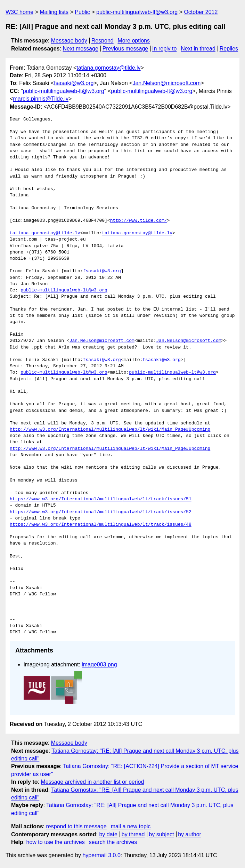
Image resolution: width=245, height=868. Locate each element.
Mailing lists (54, 12)
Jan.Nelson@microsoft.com (166, 83)
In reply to (164, 49)
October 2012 (201, 12)
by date (108, 834)
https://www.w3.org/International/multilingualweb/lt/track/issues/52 (101, 512)
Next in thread (198, 49)
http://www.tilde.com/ (139, 221)
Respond (103, 41)
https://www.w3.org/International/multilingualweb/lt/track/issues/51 (101, 499)
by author (190, 834)
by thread (133, 834)
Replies (229, 49)
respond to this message (76, 826)
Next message (81, 49)
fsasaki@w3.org (74, 83)
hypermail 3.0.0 (101, 855)
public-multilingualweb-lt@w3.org (137, 12)
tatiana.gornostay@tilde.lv (108, 68)
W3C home (19, 12)
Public (82, 12)
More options (134, 41)
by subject (161, 834)
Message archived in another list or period (92, 782)
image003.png (99, 664)
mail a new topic (131, 826)
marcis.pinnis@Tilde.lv (41, 99)
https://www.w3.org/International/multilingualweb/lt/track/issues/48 (101, 525)
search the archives (113, 842)
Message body (69, 41)
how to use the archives (56, 842)
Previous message (125, 49)
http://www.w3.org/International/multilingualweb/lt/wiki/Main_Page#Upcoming (110, 430)
